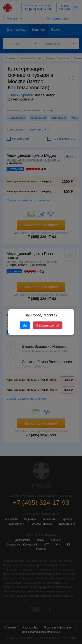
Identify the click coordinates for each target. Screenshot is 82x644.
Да (25, 325)
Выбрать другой (48, 325)
